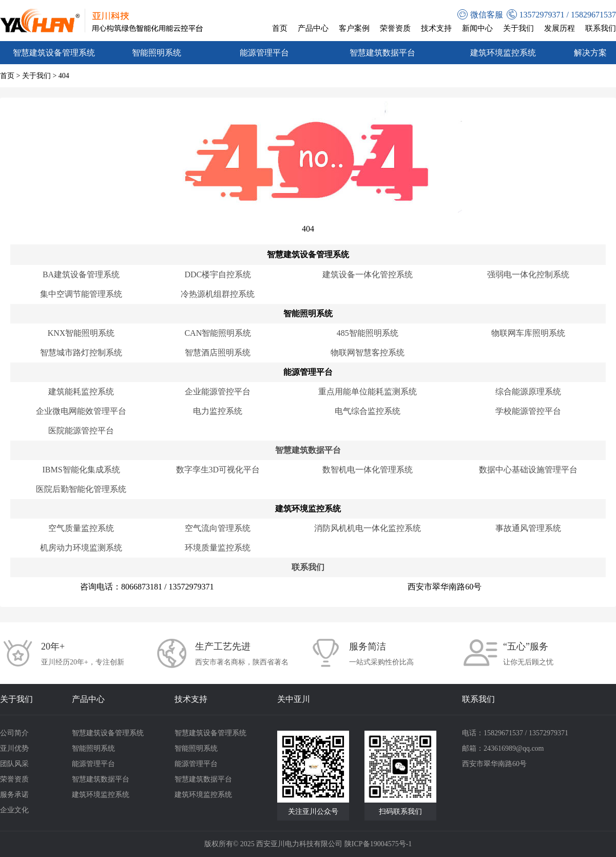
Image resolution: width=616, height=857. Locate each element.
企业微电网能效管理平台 (81, 411)
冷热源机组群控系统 (218, 294)
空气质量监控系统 (81, 528)
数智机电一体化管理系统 (368, 470)
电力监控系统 (218, 411)
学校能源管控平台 (528, 411)
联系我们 (601, 28)
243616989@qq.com (514, 748)
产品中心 (313, 28)
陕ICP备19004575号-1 (378, 844)
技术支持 (436, 28)
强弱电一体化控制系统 (528, 274)
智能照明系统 (157, 53)
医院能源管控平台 (81, 431)
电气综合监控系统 (368, 411)
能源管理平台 (264, 53)
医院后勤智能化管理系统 (81, 489)
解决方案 (590, 53)
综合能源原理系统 (528, 392)
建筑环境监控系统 (503, 53)
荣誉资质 (395, 28)
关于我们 (518, 28)
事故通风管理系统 (528, 528)
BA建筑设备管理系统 (81, 274)
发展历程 (560, 28)
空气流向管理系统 (218, 528)
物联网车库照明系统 (528, 333)
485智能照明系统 (368, 333)
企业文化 (14, 810)
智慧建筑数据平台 (382, 53)
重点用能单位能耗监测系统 (368, 392)
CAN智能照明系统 (218, 333)
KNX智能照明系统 (81, 333)
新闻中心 (477, 28)
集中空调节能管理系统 (81, 294)
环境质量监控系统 (218, 548)
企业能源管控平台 (218, 392)
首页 (280, 28)
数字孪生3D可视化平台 (218, 470)
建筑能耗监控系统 (81, 392)
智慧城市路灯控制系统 (81, 353)
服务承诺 (14, 795)
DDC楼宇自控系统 (218, 274)
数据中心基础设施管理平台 (528, 470)
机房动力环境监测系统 (81, 548)
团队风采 (14, 764)
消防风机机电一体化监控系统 (368, 528)
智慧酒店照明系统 (218, 353)
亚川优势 (14, 748)
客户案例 (354, 28)
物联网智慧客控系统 (368, 353)
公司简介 (14, 733)
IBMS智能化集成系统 (81, 470)
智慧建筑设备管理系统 (54, 53)
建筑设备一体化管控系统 (368, 274)
